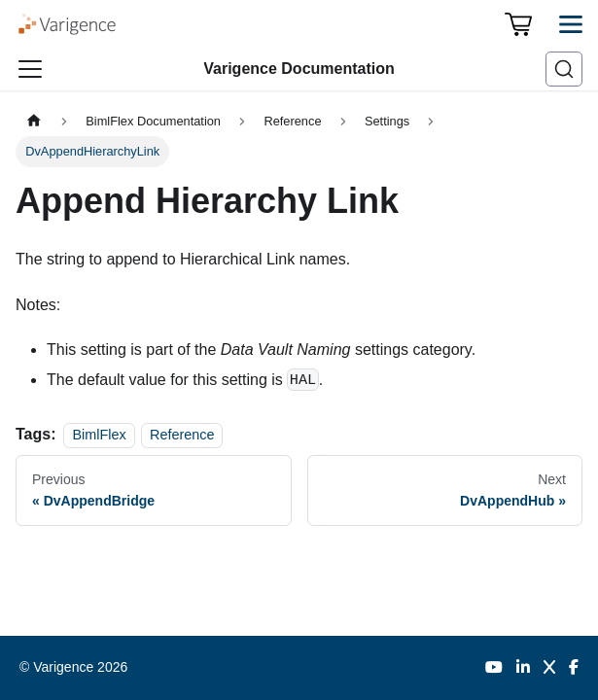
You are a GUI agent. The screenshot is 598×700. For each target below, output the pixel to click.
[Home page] (34, 121)
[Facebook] (574, 668)
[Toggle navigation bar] (30, 69)
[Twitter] (549, 668)
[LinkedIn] (523, 668)
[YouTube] (494, 668)
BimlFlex (99, 435)
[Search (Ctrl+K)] (564, 69)
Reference (182, 435)
